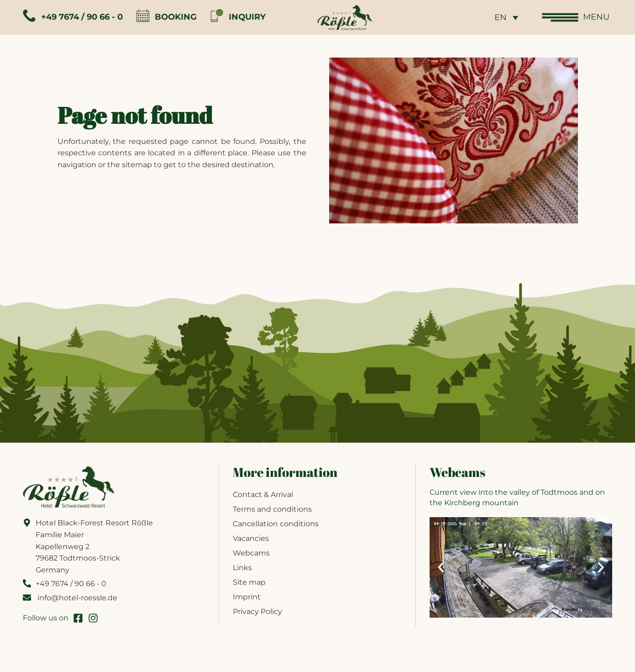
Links (242, 568)
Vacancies (251, 538)
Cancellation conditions (276, 524)
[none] (506, 17)
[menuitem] (506, 17)
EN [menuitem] (501, 18)
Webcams (251, 553)
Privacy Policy (257, 611)
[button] (441, 567)
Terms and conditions (272, 509)
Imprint (247, 597)
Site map (249, 582)
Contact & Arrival (263, 495)
